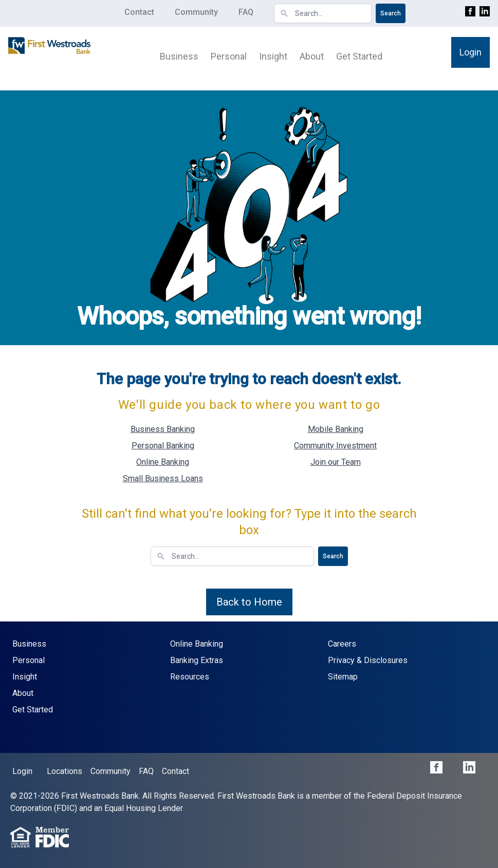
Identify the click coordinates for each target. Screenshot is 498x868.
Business (179, 56)
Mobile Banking (336, 429)
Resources (190, 677)
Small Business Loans (163, 478)
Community (196, 12)
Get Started (359, 56)
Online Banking (163, 462)
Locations (64, 771)
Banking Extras (197, 660)
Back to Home (249, 602)
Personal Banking (163, 446)
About (312, 56)
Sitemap (343, 677)
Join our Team (336, 462)
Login (471, 52)
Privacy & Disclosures (368, 660)
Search (391, 13)
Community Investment (335, 446)
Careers (342, 644)
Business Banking (163, 429)
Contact (139, 12)
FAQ (246, 12)
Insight (273, 56)
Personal (229, 56)
